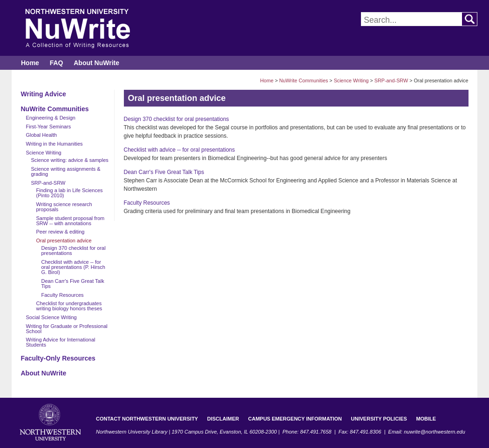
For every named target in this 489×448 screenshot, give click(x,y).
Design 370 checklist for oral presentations (74, 251)
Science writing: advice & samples (70, 160)
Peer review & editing (61, 232)
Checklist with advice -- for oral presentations (180, 150)
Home (30, 63)
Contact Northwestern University (147, 419)
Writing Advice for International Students (61, 342)
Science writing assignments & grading (66, 171)
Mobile (426, 419)
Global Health (42, 135)
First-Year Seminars (49, 127)
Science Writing (351, 80)
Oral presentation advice (64, 241)
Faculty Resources (63, 295)
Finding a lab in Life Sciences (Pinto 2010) (70, 193)
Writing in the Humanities (54, 144)
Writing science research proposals (64, 207)
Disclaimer (223, 419)
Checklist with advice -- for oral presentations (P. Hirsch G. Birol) (73, 267)
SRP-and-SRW (391, 80)
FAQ (57, 63)
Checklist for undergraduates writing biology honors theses (69, 306)
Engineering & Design (51, 118)
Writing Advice (44, 94)
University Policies (379, 419)
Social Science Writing (51, 317)
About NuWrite (96, 63)
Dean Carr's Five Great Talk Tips (73, 284)
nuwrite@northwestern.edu (435, 432)
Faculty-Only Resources (58, 358)
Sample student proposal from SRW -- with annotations (71, 221)
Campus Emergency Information (295, 419)
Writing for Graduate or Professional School (67, 329)
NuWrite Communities (304, 80)
